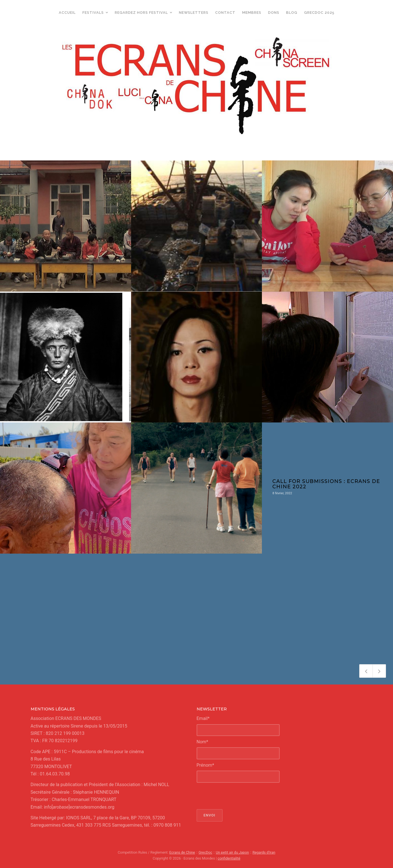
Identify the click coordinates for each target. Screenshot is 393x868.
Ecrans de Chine (182, 852)
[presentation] (239, 796)
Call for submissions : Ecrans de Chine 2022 (326, 484)
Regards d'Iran (264, 852)
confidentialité (229, 858)
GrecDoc (206, 852)
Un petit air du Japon (232, 852)
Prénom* (206, 765)
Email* (203, 718)
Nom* (202, 742)
